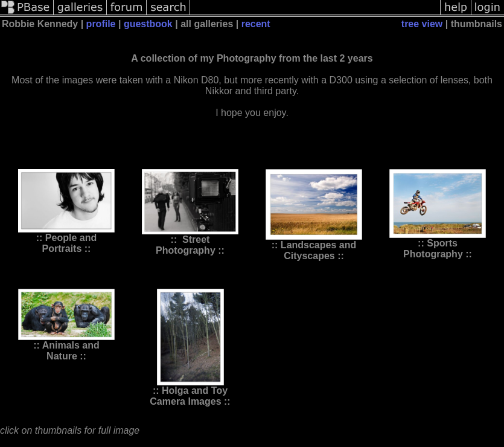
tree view (422, 24)
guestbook (148, 24)
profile (101, 24)
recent (256, 24)
